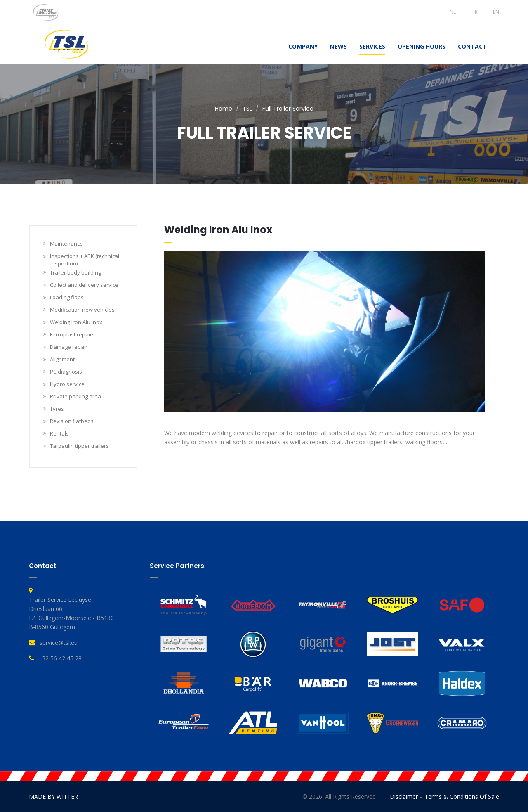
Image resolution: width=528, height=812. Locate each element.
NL (453, 12)
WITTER (67, 797)
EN (496, 12)
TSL (247, 109)
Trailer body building (76, 272)
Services (372, 46)
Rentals (60, 433)
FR (475, 12)
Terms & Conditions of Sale (462, 797)
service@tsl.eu (59, 643)
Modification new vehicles (82, 310)
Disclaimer (404, 797)
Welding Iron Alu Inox (76, 322)
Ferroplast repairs (73, 334)
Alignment (62, 359)
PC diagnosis (66, 372)
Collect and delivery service (84, 285)
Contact (472, 46)
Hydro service (67, 384)
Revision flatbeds (72, 421)
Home (224, 109)
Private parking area (76, 396)
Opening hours (422, 46)
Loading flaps (67, 297)
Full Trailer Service (288, 109)
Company (303, 46)
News (338, 46)
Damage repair (69, 347)
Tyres (57, 409)
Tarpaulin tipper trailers (80, 446)
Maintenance (67, 244)
